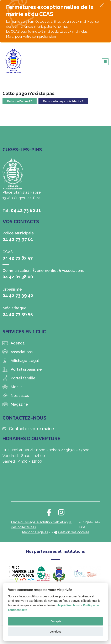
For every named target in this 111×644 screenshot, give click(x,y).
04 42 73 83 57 (18, 258)
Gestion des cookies (74, 532)
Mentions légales (35, 532)
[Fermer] (102, 5)
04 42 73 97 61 (18, 239)
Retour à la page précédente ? (63, 101)
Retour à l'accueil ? (20, 101)
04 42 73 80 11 (26, 210)
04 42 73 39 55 (18, 314)
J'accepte (55, 621)
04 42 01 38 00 (18, 277)
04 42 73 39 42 (18, 295)
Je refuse (55, 632)
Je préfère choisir (69, 605)
